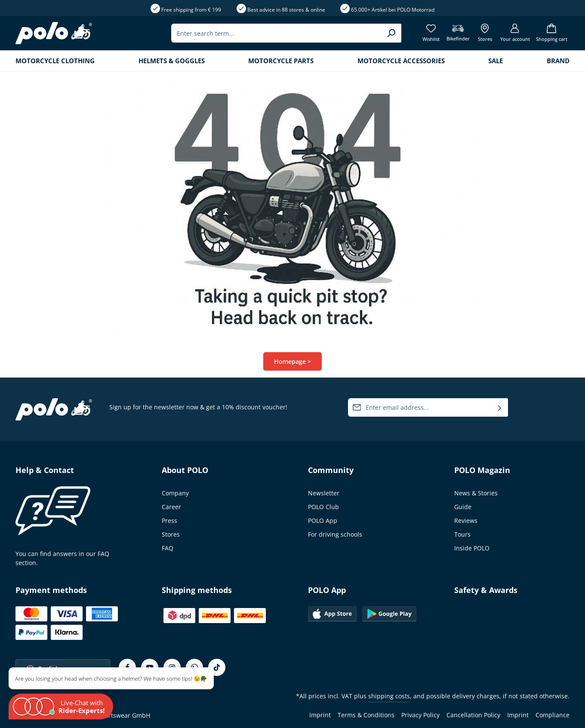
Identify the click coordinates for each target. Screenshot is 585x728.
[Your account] (515, 33)
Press (169, 521)
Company (175, 493)
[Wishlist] (431, 33)
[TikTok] (217, 667)
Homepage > (292, 361)
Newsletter (324, 493)
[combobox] (276, 33)
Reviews (466, 521)
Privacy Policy (420, 715)
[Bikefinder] (458, 33)
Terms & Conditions (366, 715)
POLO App (323, 521)
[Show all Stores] (485, 33)
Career (171, 507)
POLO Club (323, 507)
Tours (462, 534)
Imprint (320, 715)
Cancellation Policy (473, 715)
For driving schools (335, 534)
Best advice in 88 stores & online (286, 10)
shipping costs (389, 696)
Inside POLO (472, 548)
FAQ (168, 548)
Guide (463, 507)
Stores (171, 534)
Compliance (553, 715)
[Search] (391, 33)
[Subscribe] (500, 407)
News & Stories (476, 493)
